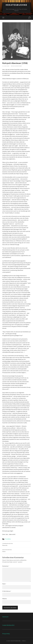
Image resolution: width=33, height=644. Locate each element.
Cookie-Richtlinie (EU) (8, 625)
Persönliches (8, 539)
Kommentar (6, 566)
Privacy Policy (6, 634)
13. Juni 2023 (6, 66)
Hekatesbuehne (16, 5)
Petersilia (17, 545)
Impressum (5, 617)
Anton (17, 551)
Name (4, 584)
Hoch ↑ (24, 641)
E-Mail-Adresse (7, 591)
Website (5, 599)
